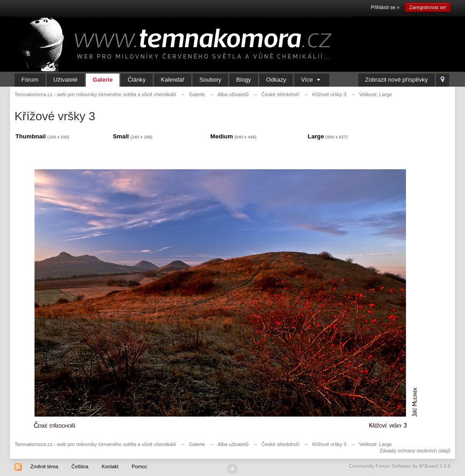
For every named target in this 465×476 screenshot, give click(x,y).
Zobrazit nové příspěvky (396, 80)
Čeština (80, 466)
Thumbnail (31, 136)
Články (137, 80)
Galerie (103, 80)
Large (316, 136)
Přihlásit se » (385, 7)
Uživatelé (66, 80)
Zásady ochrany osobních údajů (415, 451)
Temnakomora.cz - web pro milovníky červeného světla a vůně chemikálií (95, 444)
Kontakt (110, 466)
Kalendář (173, 80)
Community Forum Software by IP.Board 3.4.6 (400, 466)
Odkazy (276, 80)
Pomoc (139, 466)
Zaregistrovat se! (428, 7)
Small (121, 136)
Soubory (210, 80)
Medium (222, 136)
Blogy (244, 80)
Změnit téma (44, 466)
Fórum (30, 80)
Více (312, 80)
